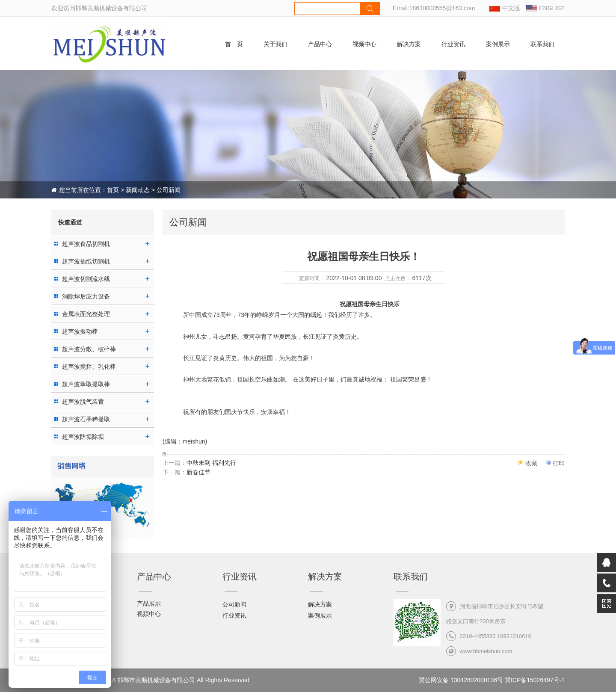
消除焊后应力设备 (86, 296)
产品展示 (149, 603)
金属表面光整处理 (86, 314)
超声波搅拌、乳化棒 (89, 367)
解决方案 (409, 44)
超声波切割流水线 (86, 279)
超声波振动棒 (80, 331)
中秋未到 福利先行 (211, 463)
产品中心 (320, 44)
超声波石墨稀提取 (86, 419)
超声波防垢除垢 (83, 437)
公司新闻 (234, 604)
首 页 (234, 44)
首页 (113, 190)
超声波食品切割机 (86, 244)
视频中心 (364, 44)
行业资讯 (453, 44)
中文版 (511, 8)
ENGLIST (552, 8)
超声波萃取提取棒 (86, 384)
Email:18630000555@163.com (434, 8)
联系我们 (542, 44)
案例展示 (498, 44)
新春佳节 (198, 472)
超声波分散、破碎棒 (89, 349)
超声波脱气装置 (83, 402)
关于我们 (275, 44)
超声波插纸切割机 (86, 261)
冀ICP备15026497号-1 (535, 680)
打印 (559, 463)
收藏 (531, 463)
